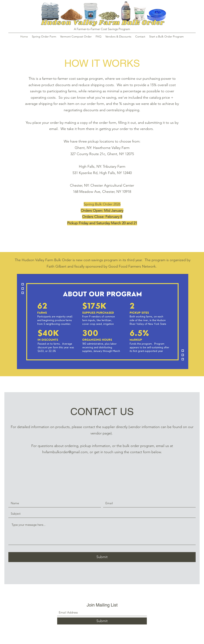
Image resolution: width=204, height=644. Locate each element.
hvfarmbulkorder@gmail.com (65, 452)
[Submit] (102, 557)
